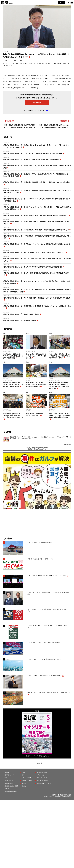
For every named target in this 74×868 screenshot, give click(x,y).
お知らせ (24, 772)
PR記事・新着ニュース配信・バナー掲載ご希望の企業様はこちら (37, 448)
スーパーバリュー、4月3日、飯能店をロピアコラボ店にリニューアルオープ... (48, 610)
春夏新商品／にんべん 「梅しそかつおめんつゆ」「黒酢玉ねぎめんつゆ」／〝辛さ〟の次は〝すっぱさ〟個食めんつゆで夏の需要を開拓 (40, 438)
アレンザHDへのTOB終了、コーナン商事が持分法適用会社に (45, 642)
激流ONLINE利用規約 (43, 781)
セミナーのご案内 (26, 778)
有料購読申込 (37, 103)
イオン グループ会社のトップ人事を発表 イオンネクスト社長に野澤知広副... (48, 593)
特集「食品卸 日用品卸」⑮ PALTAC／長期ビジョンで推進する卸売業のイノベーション (34, 252)
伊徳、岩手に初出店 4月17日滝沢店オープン (40, 559)
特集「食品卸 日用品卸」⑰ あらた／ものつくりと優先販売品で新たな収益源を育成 (33, 267)
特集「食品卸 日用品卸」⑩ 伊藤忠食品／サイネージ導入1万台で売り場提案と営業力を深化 (36, 215)
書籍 (23, 775)
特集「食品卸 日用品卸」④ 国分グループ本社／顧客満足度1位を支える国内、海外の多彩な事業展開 (37, 167)
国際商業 (7, 772)
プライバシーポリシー (43, 778)
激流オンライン (7, 64)
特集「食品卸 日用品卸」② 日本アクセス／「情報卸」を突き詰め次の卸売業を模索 (33, 153)
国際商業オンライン (10, 775)
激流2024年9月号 (18, 60)
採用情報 (24, 783)
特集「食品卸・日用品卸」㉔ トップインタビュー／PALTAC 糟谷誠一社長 (36, 356)
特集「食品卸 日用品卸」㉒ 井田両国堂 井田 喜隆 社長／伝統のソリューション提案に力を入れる (37, 307)
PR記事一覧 (68, 445)
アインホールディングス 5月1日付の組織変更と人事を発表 (44, 659)
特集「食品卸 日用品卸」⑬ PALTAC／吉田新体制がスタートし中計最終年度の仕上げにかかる (13, 415)
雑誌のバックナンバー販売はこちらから (38, 756)
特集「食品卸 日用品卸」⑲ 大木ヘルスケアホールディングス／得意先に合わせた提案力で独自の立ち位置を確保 (37, 282)
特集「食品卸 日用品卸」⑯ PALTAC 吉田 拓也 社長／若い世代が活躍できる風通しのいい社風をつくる (37, 260)
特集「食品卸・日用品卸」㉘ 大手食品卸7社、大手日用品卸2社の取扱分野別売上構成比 (60, 356)
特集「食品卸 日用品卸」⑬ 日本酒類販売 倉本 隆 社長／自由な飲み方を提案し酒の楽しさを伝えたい (37, 237)
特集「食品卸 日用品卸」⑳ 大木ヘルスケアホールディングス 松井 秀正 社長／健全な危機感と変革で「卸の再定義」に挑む (37, 291)
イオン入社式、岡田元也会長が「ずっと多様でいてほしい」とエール (47, 576)
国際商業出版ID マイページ (44, 783)
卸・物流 (5, 60)
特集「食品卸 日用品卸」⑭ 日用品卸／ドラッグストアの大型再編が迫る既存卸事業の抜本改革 (37, 244)
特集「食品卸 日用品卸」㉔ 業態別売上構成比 (20, 321)
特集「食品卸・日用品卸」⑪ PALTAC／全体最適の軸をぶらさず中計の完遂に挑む (13, 356)
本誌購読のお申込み (42, 772)
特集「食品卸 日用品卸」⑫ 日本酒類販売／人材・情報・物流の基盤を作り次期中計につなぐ (36, 230)
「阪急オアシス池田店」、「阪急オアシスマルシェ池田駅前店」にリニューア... (49, 627)
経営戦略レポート (9, 789)
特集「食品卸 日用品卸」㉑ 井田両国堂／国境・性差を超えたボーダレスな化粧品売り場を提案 (37, 298)
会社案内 (24, 786)
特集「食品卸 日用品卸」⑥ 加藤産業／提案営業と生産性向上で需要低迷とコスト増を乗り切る (37, 182)
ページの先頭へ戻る (38, 763)
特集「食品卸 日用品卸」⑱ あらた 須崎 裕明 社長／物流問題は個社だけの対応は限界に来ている (37, 274)
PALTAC (10, 60)
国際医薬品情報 (9, 783)
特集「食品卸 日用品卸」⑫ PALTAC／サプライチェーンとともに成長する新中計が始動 (13, 385)
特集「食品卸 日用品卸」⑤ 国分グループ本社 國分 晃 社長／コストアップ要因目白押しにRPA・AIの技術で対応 (36, 175)
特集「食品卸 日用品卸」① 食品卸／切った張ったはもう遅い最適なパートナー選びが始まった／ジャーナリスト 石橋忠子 (37, 146)
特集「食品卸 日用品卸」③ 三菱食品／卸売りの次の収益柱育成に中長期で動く (31, 160)
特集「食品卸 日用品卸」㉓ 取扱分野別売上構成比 (21, 314)
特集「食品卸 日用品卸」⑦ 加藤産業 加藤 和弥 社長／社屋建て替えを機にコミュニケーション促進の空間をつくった (37, 192)
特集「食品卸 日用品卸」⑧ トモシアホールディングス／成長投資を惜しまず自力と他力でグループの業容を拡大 (37, 200)
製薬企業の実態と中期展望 (11, 786)
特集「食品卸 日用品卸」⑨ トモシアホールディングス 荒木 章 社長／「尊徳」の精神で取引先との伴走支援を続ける (37, 208)
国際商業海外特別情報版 (11, 792)
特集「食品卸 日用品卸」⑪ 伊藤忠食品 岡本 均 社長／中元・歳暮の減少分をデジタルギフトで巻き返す (37, 223)
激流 (6, 778)
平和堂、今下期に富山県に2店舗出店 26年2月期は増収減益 (45, 676)
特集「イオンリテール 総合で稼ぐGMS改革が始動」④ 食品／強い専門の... (49, 692)
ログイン (61, 3)
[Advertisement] (37, 523)
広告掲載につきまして (28, 781)
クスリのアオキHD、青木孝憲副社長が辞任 (40, 542)
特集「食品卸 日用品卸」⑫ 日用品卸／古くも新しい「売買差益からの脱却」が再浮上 (36, 385)
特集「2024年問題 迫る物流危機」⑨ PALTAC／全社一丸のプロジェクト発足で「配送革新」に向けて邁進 (59, 386)
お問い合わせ (40, 775)
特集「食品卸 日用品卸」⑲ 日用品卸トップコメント (36, 414)
